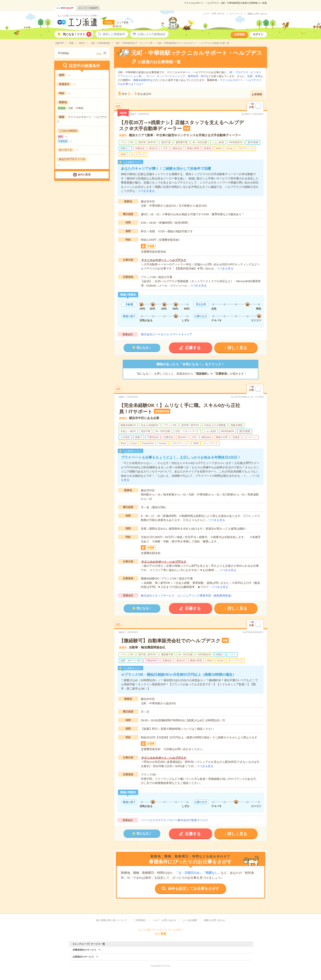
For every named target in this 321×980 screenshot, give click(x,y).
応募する (193, 348)
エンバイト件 (88, 8)
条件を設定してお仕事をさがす (194, 889)
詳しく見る (237, 348)
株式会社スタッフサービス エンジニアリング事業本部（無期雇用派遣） (187, 596)
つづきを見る (146, 191)
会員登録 (239, 34)
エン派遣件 (65, 8)
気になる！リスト (77, 34)
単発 (258, 76)
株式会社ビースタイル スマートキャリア (167, 334)
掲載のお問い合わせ (257, 14)
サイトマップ (236, 14)
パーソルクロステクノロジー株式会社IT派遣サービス (175, 820)
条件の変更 (84, 175)
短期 (250, 76)
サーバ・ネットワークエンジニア (166, 76)
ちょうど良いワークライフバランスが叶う (78, 16)
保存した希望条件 (114, 34)
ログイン (258, 34)
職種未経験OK (142, 80)
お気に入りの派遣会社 (151, 34)
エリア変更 (123, 22)
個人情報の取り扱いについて (112, 920)
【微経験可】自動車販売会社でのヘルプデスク (170, 641)
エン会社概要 (190, 920)
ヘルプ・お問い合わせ (214, 14)
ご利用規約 (140, 920)
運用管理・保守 (197, 76)
